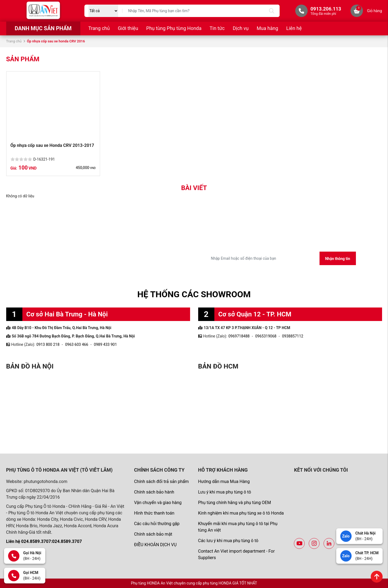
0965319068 (266, 336)
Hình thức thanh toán (154, 513)
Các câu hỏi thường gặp (157, 524)
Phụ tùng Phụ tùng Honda (174, 28)
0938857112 (293, 336)
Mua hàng (267, 28)
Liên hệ (294, 28)
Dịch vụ (241, 28)
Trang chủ (99, 28)
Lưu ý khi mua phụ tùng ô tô (224, 492)
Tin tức (217, 28)
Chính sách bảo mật (153, 534)
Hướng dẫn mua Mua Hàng (224, 481)
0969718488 (239, 336)
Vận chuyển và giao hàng (158, 503)
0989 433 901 (105, 344)
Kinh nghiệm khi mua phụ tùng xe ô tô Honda (241, 513)
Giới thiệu (128, 28)
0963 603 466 (77, 344)
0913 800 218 (48, 344)
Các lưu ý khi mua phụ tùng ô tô (228, 541)
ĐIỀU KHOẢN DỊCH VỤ (155, 545)
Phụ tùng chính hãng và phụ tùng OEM (234, 503)
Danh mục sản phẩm (43, 28)
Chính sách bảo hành (154, 492)
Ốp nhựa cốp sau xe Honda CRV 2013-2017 (52, 145)
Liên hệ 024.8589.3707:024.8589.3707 (44, 541)
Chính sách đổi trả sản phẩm (161, 481)
